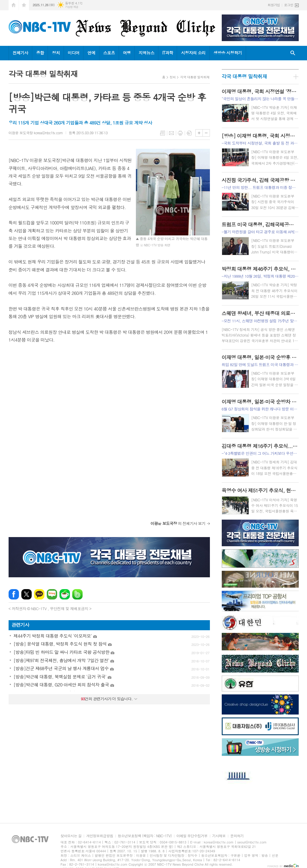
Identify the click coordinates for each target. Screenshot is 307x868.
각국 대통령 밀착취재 (195, 77)
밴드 (77, 594)
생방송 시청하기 (228, 53)
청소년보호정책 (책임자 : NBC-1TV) (145, 836)
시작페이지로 (14, 5)
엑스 (26, 594)
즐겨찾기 (24, 5)
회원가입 (274, 5)
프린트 (180, 133)
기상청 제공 (72, 7)
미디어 (74, 53)
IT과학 (168, 53)
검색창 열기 (293, 53)
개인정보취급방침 (99, 836)
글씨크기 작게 (206, 133)
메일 (171, 133)
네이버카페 (65, 594)
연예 (91, 53)
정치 (56, 53)
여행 (127, 53)
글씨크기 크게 (199, 133)
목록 (163, 133)
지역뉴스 (146, 53)
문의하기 (237, 836)
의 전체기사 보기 (178, 523)
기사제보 (219, 836)
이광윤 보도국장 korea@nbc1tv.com (36, 133)
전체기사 (21, 53)
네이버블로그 (52, 594)
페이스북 (14, 594)
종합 (40, 53)
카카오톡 (39, 594)
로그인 (288, 5)
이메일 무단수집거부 (192, 836)
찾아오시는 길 (71, 836)
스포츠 (109, 53)
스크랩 (189, 133)
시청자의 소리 (193, 53)
